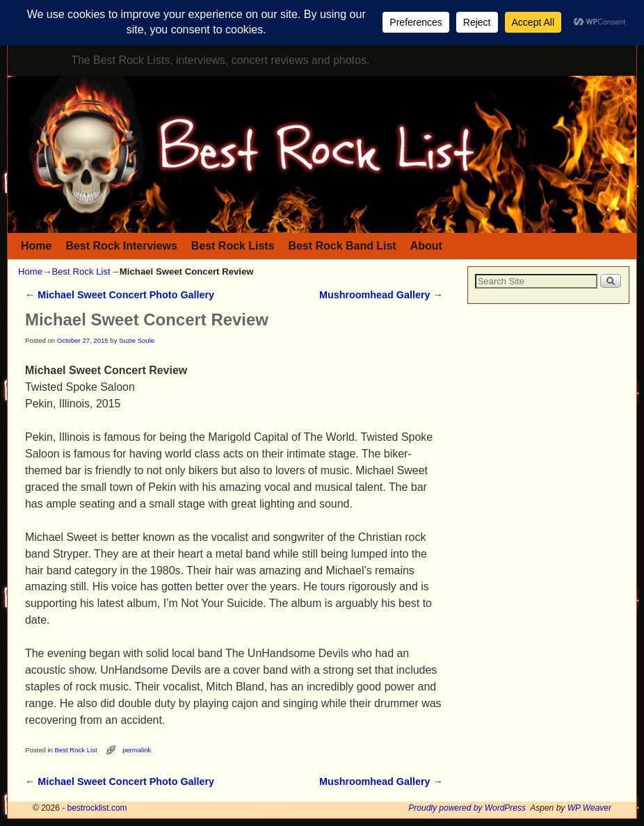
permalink (137, 750)
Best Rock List (81, 272)
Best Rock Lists (233, 246)
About (426, 246)
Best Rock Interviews (121, 246)
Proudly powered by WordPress (467, 808)
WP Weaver (589, 808)
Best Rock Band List (343, 246)
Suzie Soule (137, 340)
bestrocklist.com (97, 808)
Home (36, 246)
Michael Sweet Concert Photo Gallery (120, 295)
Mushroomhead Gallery (381, 295)
